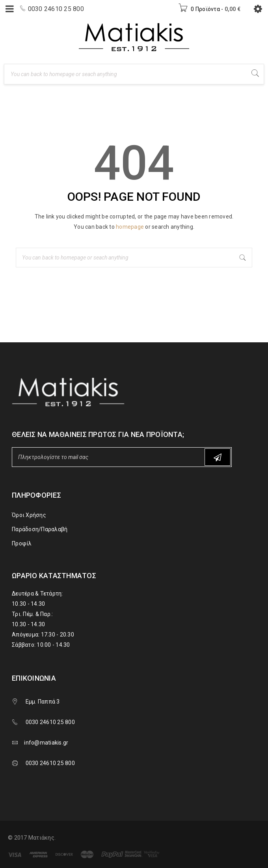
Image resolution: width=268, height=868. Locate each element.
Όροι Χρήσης (29, 515)
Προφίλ (22, 543)
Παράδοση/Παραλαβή (40, 529)
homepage (130, 227)
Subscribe (218, 457)
